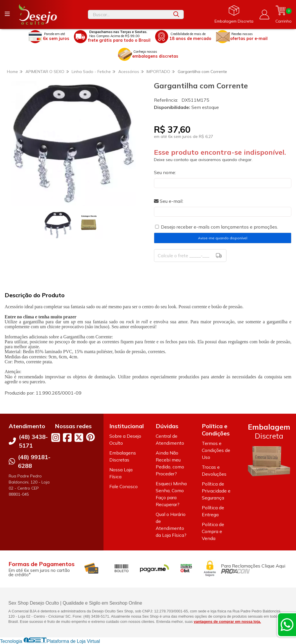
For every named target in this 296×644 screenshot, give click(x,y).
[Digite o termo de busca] (129, 14)
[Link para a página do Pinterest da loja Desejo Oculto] (90, 437)
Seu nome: (165, 172)
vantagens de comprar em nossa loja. (227, 622)
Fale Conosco (124, 486)
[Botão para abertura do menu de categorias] (7, 14)
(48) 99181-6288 (34, 461)
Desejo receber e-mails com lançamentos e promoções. (219, 227)
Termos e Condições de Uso (216, 450)
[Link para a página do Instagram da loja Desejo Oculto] (56, 437)
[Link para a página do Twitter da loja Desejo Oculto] (79, 437)
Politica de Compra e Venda (213, 531)
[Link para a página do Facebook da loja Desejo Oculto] (67, 437)
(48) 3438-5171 (33, 441)
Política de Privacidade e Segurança (216, 491)
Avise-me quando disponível (223, 238)
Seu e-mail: (169, 201)
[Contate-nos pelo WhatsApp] (287, 625)
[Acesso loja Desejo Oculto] (264, 14)
